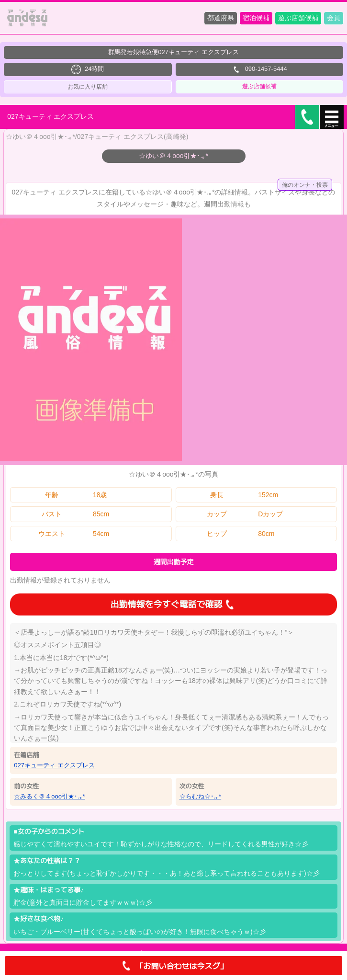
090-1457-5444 (259, 69)
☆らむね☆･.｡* (201, 796)
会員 (334, 18)
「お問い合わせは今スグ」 (173, 966)
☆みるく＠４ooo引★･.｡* (49, 796)
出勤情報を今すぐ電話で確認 (174, 604)
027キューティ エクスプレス (54, 765)
